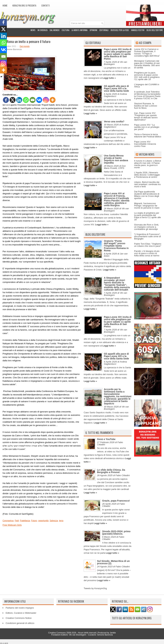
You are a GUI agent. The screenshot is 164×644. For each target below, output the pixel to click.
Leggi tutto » (109, 78)
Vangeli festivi (138, 30)
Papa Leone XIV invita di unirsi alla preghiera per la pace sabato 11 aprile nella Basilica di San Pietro (118, 54)
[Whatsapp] (26, 100)
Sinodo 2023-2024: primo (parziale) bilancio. (116, 533)
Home (5, 5)
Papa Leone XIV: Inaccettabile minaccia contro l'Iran (145, 144)
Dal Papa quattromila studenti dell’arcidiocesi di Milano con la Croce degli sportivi (147, 195)
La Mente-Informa (80, 30)
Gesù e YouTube (106, 439)
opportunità (43, 521)
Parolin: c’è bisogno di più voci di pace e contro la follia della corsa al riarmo (147, 253)
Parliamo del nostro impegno (20, 608)
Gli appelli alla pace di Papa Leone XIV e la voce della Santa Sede (116, 88)
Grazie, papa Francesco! (116, 501)
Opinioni (93, 30)
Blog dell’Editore (155, 30)
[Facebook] (6, 100)
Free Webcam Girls (12, 525)
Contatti (46, 5)
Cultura (66, 30)
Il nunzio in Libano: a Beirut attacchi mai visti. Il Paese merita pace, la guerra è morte (148, 164)
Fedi (17, 521)
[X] (13, 100)
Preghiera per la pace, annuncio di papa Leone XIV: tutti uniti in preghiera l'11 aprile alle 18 (147, 76)
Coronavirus (8, 521)
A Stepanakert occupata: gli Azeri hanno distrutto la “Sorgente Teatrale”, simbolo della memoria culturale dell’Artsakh (117, 284)
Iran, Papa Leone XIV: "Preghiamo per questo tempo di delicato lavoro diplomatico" (146, 116)
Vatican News (147, 154)
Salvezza (54, 521)
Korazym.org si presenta (24, 5)
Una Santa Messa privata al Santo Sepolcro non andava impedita (116, 159)
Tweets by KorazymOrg (95, 588)
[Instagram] (46, 100)
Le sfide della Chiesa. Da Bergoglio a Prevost (111, 471)
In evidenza (43, 30)
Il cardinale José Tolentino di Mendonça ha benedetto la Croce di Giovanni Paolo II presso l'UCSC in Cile (147, 95)
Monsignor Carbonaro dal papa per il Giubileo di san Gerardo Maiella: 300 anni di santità (147, 64)
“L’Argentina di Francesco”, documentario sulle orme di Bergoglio (147, 236)
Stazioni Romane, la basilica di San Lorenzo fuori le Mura (146, 106)
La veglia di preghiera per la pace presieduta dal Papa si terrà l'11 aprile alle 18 (147, 216)
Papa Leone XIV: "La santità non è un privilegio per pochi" (147, 127)
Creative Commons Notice (19, 618)
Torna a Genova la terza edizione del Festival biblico (148, 135)
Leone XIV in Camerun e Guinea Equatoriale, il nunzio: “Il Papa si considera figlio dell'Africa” (147, 52)
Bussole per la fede (120, 30)
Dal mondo (55, 30)
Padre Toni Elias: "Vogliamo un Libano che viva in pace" (148, 245)
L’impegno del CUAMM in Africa (147, 86)
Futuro (34, 521)
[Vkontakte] (39, 100)
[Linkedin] (19, 100)
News (33, 30)
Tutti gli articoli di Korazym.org (132, 618)
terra (61, 521)
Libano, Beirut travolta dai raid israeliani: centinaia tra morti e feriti (147, 184)
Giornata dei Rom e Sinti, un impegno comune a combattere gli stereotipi (146, 227)
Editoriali (104, 30)
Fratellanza (25, 521)
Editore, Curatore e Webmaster (21, 613)
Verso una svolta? (114, 122)
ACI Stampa (145, 43)
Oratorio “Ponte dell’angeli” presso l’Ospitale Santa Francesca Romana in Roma (116, 246)
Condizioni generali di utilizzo (20, 623)
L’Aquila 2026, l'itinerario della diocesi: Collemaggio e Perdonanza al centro (147, 175)
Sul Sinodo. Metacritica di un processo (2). (113, 562)
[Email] (33, 100)
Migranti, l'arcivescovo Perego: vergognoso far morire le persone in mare (147, 206)
